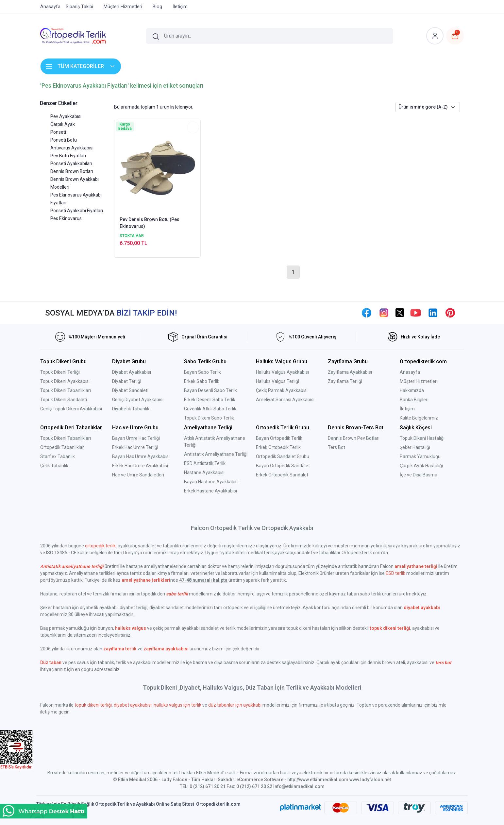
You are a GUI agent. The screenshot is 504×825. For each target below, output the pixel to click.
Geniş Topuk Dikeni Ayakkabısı (71, 409)
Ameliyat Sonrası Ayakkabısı (285, 400)
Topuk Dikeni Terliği (60, 372)
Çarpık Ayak (63, 124)
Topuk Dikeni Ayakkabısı (65, 381)
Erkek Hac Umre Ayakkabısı (140, 466)
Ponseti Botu (64, 140)
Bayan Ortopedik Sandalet (283, 466)
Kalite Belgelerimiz (419, 418)
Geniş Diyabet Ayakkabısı (138, 400)
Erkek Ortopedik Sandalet (282, 475)
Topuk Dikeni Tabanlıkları (66, 390)
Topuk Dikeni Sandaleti (64, 400)
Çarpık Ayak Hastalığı (421, 466)
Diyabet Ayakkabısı (132, 372)
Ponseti (58, 132)
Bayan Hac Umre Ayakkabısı (141, 456)
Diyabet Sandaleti (130, 390)
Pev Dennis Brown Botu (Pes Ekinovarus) (150, 223)
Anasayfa (410, 372)
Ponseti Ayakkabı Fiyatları (77, 211)
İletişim (407, 409)
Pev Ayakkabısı (66, 116)
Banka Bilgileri (414, 400)
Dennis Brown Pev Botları (354, 438)
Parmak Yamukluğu (420, 456)
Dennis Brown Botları (72, 171)
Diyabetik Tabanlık (131, 409)
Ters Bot (336, 447)
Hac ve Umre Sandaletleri (138, 475)
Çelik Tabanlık (54, 466)
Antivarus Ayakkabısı (72, 148)
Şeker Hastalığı (415, 447)
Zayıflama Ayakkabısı (350, 372)
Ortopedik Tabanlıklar (62, 447)
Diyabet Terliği (127, 381)
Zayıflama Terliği (345, 381)
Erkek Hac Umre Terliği (135, 447)
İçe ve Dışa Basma (419, 475)
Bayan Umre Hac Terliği (136, 438)
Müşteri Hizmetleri (419, 381)
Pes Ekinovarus (66, 218)
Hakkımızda (412, 390)
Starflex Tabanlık (58, 456)
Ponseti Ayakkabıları (71, 163)
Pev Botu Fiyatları (68, 156)
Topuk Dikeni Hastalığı (422, 438)
